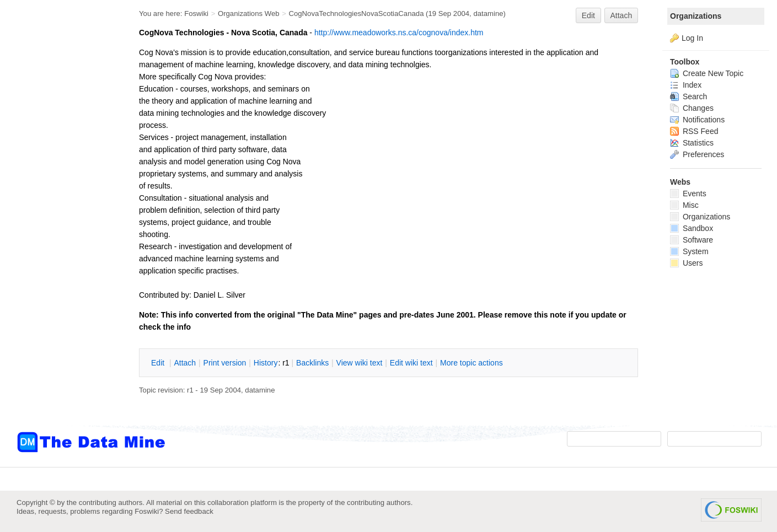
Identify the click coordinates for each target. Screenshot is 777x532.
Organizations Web (249, 14)
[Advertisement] (61, 222)
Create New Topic (707, 73)
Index (686, 85)
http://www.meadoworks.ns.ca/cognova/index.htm (399, 33)
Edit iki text (411, 363)
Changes (692, 108)
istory (266, 363)
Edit (588, 15)
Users (686, 263)
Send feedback (189, 511)
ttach (185, 363)
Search (688, 96)
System (689, 251)
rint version (225, 363)
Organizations (696, 16)
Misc (684, 205)
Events (688, 194)
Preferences (697, 154)
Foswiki (196, 14)
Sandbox (692, 228)
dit (159, 363)
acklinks (312, 363)
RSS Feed (694, 131)
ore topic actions (471, 363)
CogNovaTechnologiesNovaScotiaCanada (356, 14)
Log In (692, 38)
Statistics (692, 143)
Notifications (697, 120)
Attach (621, 15)
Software (692, 240)
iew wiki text (360, 363)
